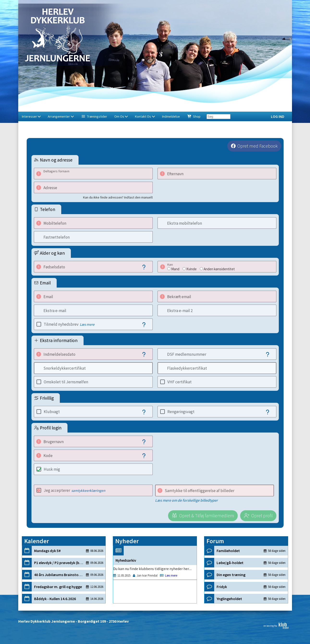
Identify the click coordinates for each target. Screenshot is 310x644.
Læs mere (87, 324)
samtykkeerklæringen (88, 491)
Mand (175, 269)
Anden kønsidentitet (219, 269)
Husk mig (52, 469)
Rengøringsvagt (181, 412)
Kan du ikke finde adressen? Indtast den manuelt (118, 197)
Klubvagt (52, 412)
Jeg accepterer (74, 490)
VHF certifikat (179, 382)
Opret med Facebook (257, 146)
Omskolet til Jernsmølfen (66, 382)
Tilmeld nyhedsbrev (69, 324)
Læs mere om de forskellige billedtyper (186, 500)
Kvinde (191, 269)
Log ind (278, 116)
